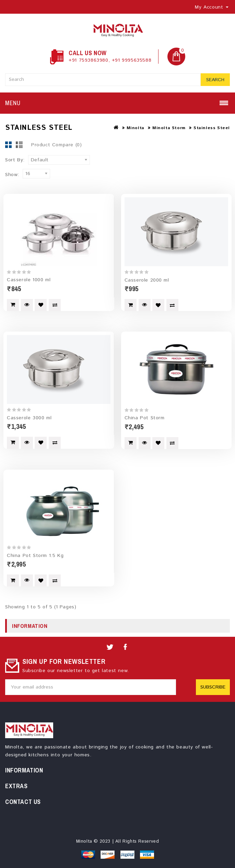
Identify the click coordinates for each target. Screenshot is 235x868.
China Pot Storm (145, 418)
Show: (12, 175)
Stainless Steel (212, 128)
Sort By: (15, 160)
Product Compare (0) (56, 145)
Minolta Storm (169, 128)
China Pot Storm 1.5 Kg (35, 555)
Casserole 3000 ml (29, 418)
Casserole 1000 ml (29, 280)
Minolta (136, 128)
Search (215, 80)
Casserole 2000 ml (147, 280)
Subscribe (213, 687)
